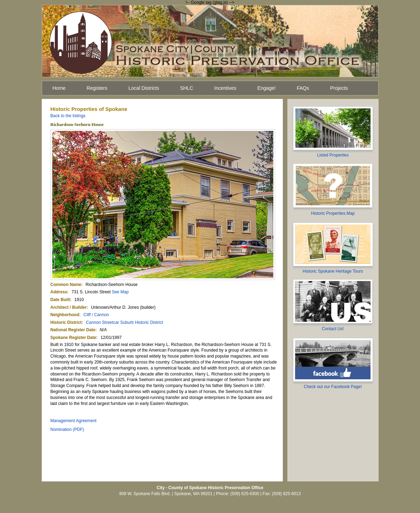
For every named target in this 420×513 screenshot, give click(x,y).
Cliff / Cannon (96, 315)
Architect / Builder (69, 307)
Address (59, 292)
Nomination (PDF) (67, 429)
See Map (120, 292)
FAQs (303, 88)
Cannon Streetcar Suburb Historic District (124, 322)
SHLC (186, 88)
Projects (339, 88)
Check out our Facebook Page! (333, 387)
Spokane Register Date (74, 338)
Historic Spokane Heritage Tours (333, 271)
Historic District (66, 322)
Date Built (60, 300)
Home (59, 88)
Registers (97, 88)
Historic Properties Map (333, 213)
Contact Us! (333, 329)
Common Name (66, 285)
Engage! (267, 88)
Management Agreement (74, 421)
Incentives (225, 88)
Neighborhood (65, 315)
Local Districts (144, 88)
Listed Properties (333, 155)
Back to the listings (68, 116)
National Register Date (73, 330)
